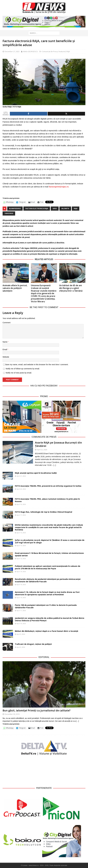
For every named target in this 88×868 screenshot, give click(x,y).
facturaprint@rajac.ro (59, 187)
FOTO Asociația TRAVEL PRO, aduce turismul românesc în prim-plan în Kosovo (47, 500)
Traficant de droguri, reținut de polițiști (37, 644)
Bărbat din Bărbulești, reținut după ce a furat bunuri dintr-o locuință (46, 631)
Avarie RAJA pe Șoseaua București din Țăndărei (58, 444)
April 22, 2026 (42, 450)
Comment (7, 323)
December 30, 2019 (12, 714)
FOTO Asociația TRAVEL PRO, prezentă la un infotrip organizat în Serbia (48, 486)
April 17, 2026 (21, 515)
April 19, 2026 (21, 504)
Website (6, 357)
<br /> (44, 771)
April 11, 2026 (21, 610)
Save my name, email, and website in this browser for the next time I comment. (37, 365)
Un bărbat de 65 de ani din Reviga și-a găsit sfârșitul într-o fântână (71, 288)
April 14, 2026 (21, 571)
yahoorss (9, 213)
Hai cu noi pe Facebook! (44, 386)
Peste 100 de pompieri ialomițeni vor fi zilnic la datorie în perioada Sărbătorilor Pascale (46, 606)
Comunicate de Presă (44, 437)
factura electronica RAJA (37, 209)
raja (76, 209)
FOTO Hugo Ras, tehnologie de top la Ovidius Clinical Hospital (43, 512)
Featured (62, 51)
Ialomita (65, 209)
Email (5, 349)
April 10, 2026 (21, 623)
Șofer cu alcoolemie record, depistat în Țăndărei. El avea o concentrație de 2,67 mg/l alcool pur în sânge (50, 541)
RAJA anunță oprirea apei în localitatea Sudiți (36, 473)
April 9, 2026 (21, 634)
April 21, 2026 (21, 476)
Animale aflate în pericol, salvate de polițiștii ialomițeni (15, 288)
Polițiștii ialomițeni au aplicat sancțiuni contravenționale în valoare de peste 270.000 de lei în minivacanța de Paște (48, 567)
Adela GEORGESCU (30, 51)
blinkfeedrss (15, 209)
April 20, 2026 (21, 489)
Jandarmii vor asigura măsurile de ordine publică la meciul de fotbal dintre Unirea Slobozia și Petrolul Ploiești (50, 619)
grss (55, 209)
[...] (55, 465)
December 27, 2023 (12, 51)
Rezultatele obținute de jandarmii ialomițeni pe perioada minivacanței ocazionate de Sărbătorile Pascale (48, 580)
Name (5, 342)
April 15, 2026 (21, 533)
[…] (77, 721)
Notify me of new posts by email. (19, 373)
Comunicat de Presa (50, 51)
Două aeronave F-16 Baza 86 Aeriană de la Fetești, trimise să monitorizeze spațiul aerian (49, 554)
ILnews (15, 231)
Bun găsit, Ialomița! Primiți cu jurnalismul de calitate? (36, 710)
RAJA (68, 51)
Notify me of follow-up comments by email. (23, 369)
